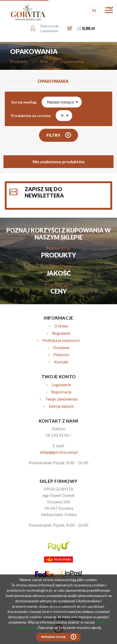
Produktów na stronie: (31, 116)
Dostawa (61, 347)
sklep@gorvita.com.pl (59, 452)
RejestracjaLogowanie (49, 28)
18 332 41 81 (57, 435)
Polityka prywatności (61, 340)
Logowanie (61, 385)
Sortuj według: (24, 102)
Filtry (53, 135)
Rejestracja (61, 392)
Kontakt (61, 362)
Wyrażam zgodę (53, 637)
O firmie (61, 326)
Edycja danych (61, 406)
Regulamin (61, 333)
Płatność (61, 355)
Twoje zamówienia (61, 399)
